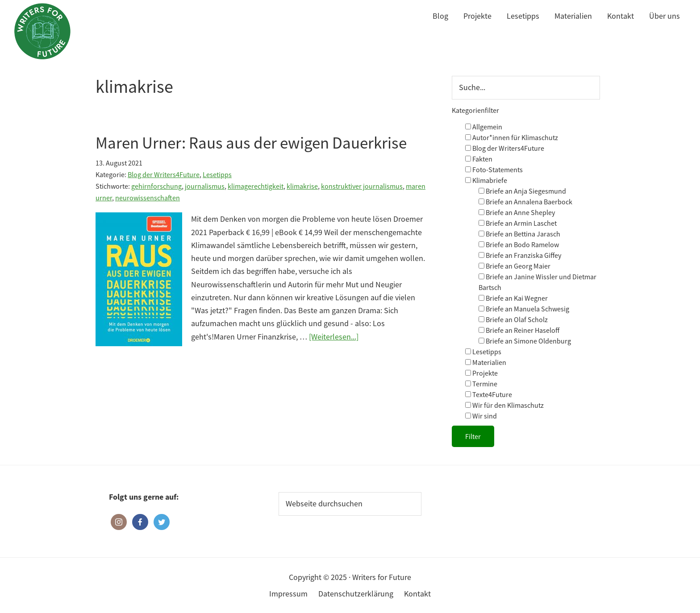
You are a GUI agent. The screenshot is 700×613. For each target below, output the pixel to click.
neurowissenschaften (148, 198)
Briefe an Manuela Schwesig (524, 309)
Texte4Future (489, 394)
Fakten (479, 159)
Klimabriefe (486, 180)
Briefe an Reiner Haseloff (519, 330)
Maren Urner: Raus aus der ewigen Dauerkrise (251, 143)
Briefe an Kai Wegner (513, 298)
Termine (481, 384)
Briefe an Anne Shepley (517, 212)
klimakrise (302, 186)
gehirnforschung (156, 186)
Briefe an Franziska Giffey (520, 255)
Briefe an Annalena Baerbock (525, 202)
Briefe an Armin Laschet (518, 223)
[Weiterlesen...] (334, 337)
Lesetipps (217, 174)
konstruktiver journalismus (362, 186)
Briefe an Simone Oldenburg (525, 341)
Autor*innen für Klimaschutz (512, 137)
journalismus (205, 186)
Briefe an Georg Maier (515, 266)
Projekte (481, 373)
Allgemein (484, 127)
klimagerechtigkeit (256, 186)
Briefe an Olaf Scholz (513, 319)
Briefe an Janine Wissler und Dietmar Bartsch (537, 282)
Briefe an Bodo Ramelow (519, 244)
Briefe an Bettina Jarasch (519, 234)
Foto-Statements (494, 170)
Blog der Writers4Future (164, 174)
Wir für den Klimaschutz (504, 405)
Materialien (486, 362)
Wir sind (481, 416)
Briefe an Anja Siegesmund (522, 191)
